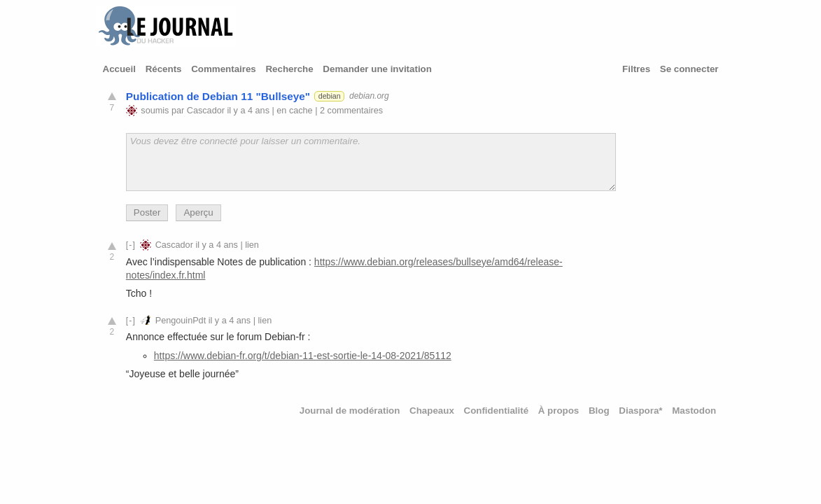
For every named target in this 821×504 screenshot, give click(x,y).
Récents (164, 69)
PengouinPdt (181, 321)
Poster (147, 212)
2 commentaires (351, 111)
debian (330, 96)
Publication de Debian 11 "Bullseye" (218, 96)
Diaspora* (640, 411)
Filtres (636, 69)
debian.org (369, 96)
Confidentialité (497, 411)
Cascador (206, 111)
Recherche (289, 69)
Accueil (119, 69)
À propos (559, 411)
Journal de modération (350, 411)
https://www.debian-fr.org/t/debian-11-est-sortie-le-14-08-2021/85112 (303, 356)
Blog (599, 411)
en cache (294, 111)
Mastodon (694, 411)
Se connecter (689, 69)
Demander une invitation (377, 69)
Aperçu (198, 212)
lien (252, 245)
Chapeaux (432, 411)
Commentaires (224, 69)
